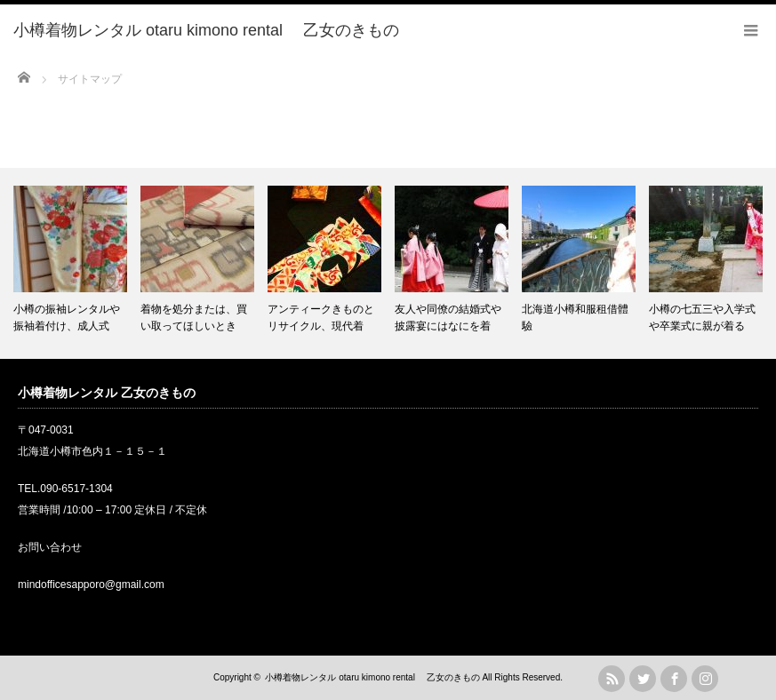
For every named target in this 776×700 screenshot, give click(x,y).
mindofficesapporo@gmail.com (91, 585)
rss (612, 679)
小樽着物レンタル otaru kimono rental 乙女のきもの (372, 677)
